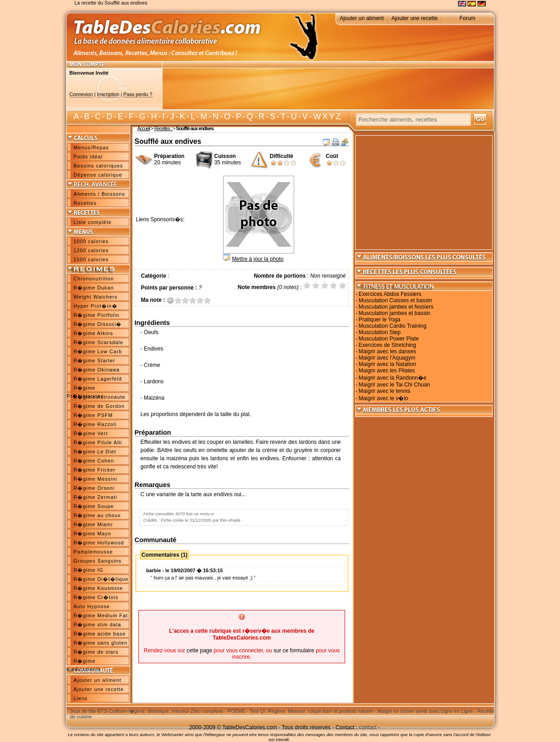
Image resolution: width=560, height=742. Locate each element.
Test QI (257, 711)
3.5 (198, 300)
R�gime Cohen (94, 461)
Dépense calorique (98, 175)
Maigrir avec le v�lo (384, 398)
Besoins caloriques (99, 166)
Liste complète (93, 222)
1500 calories (91, 259)
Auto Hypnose (92, 606)
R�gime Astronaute (100, 397)
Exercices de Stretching (387, 345)
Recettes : (164, 128)
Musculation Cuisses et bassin (395, 300)
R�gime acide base (100, 634)
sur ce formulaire (294, 651)
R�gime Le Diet (95, 452)
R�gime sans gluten (101, 643)
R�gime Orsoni (94, 488)
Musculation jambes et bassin (395, 313)
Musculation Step (380, 332)
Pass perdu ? (138, 94)
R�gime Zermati (96, 497)
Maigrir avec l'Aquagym (387, 358)
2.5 (191, 300)
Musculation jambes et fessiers (396, 307)
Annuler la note (171, 300)
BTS (102, 711)
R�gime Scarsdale (99, 342)
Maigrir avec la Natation (387, 364)
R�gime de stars (96, 652)
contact (368, 727)
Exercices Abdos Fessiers (390, 294)
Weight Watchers (96, 297)
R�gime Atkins (94, 333)
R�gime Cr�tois (96, 597)
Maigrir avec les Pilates (387, 371)
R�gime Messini (96, 479)
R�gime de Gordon (99, 406)
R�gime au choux (97, 515)
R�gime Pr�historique (86, 389)
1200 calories (91, 250)
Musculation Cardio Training (393, 326)
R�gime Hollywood (99, 543)
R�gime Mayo (93, 534)
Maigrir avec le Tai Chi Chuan (395, 385)
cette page (199, 651)
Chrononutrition (94, 279)
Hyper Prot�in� (96, 306)
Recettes (85, 203)
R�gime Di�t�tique (101, 579)
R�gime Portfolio (97, 315)
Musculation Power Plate (389, 339)
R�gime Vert (91, 433)
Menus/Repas (92, 147)
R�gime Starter (95, 361)
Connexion (81, 94)
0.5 (176, 300)
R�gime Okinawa (97, 370)
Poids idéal (88, 157)
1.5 (183, 300)
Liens (81, 698)
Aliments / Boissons (99, 194)
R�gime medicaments (84, 662)
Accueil (144, 128)
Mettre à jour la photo (257, 259)
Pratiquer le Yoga (379, 320)
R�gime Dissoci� (98, 324)
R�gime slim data (97, 625)
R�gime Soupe (94, 506)
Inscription (108, 94)
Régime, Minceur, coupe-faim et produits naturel (321, 711)
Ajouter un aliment (362, 18)
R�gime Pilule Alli (98, 442)
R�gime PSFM (93, 415)
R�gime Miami (93, 524)
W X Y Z (327, 117)
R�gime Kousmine (98, 588)
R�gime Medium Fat (101, 615)
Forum (467, 18)
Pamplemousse (93, 552)
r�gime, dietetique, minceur (158, 711)
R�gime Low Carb (98, 351)
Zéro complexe (207, 711)
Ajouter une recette (415, 18)
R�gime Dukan (94, 288)
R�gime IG (89, 570)
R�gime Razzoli (95, 424)
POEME (237, 711)
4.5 (205, 300)
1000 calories (91, 241)
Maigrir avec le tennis (384, 391)
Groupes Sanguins (98, 561)
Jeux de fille (83, 711)
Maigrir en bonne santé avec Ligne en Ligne (425, 711)
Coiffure (117, 711)
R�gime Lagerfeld (98, 379)
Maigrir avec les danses (387, 351)
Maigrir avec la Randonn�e (393, 378)
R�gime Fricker (95, 470)
